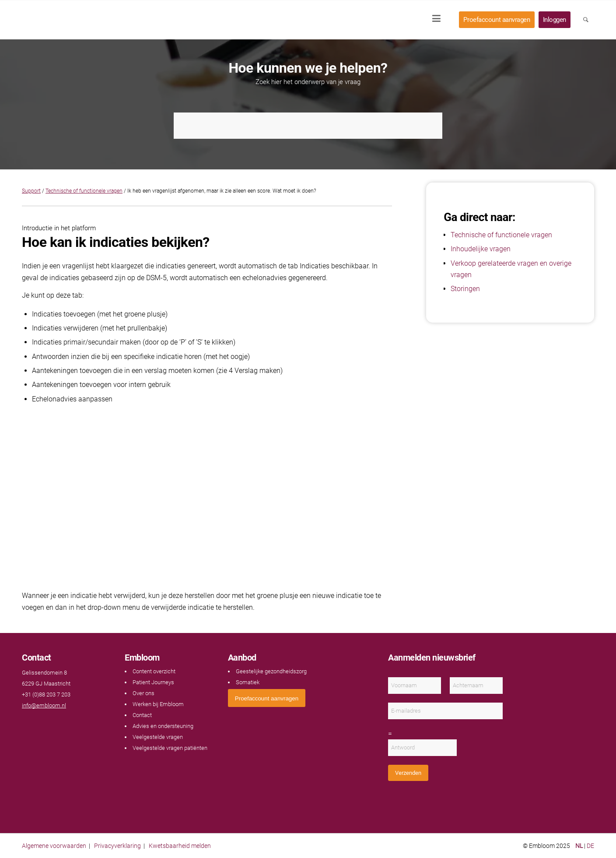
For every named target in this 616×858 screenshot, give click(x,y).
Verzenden (408, 773)
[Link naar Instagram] (52, 723)
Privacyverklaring (117, 846)
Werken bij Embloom (158, 704)
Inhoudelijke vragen (481, 249)
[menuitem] (439, 20)
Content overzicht (154, 671)
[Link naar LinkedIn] (44, 723)
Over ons (143, 693)
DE (590, 846)
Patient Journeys (153, 682)
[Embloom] (80, 20)
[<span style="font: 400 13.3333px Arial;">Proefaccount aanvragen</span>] (267, 698)
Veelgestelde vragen (158, 737)
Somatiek (248, 682)
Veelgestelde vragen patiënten (170, 748)
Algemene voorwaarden (54, 846)
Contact (142, 715)
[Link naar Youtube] (35, 723)
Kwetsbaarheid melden (180, 846)
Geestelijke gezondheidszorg (271, 671)
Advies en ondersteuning (163, 726)
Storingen (465, 289)
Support (31, 191)
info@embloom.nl (44, 705)
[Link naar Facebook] (26, 723)
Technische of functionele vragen (84, 191)
